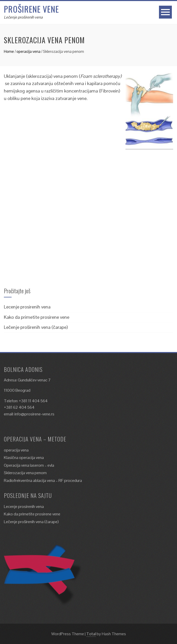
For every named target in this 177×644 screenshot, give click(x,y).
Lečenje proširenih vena (23, 17)
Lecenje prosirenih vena (27, 307)
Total (91, 634)
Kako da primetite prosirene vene (37, 317)
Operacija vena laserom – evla (29, 465)
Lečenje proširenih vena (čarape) (36, 327)
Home (9, 51)
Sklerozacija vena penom (25, 473)
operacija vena (28, 51)
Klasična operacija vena (24, 458)
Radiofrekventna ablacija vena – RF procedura (43, 480)
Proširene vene (31, 9)
